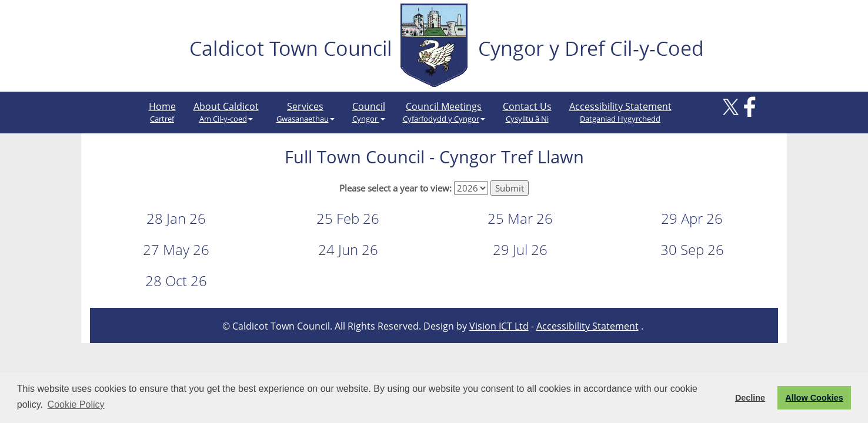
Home (162, 112)
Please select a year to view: (395, 188)
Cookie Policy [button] (76, 404)
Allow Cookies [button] (814, 398)
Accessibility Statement (620, 112)
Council (369, 112)
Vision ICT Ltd (499, 326)
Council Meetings (444, 112)
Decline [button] (750, 398)
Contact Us (527, 112)
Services (306, 112)
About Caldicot (226, 112)
